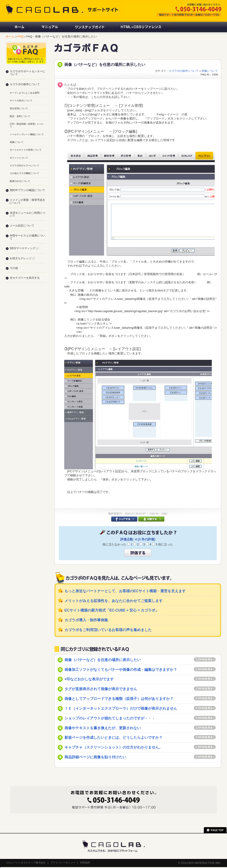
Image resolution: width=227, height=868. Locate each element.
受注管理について (19, 108)
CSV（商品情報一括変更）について (27, 125)
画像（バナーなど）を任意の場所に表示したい (103, 660)
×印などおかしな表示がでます (89, 679)
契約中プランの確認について (27, 190)
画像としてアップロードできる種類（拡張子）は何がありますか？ (119, 699)
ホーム (19, 27)
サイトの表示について (21, 101)
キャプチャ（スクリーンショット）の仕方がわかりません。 (113, 747)
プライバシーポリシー (63, 863)
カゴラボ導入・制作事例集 (86, 620)
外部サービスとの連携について (27, 237)
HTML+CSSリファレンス (141, 27)
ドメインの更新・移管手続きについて (27, 201)
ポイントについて (19, 158)
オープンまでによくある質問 (25, 93)
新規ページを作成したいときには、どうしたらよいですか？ (113, 737)
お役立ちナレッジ (22, 258)
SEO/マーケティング (24, 248)
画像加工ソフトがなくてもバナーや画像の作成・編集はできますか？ (121, 670)
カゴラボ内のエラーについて (25, 165)
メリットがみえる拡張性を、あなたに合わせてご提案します (113, 601)
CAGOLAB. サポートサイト (62, 10)
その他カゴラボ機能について (25, 173)
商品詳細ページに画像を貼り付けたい (95, 757)
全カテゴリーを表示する (25, 278)
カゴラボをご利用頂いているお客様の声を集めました (108, 630)
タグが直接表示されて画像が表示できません (101, 689)
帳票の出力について (20, 181)
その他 (14, 268)
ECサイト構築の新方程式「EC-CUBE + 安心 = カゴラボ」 (112, 610)
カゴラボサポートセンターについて (27, 73)
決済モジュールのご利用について (27, 214)
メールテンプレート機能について (27, 134)
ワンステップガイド (90, 27)
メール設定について (22, 226)
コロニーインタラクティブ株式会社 (26, 863)
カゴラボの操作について (184, 71)
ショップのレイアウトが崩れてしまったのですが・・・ (110, 718)
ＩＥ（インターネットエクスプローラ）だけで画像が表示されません (121, 708)
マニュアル (50, 27)
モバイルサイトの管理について (26, 150)
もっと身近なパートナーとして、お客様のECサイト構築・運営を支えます (125, 591)
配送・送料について (20, 116)
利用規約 (85, 863)
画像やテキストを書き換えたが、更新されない (103, 728)
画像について (210, 71)
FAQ (20, 36)
